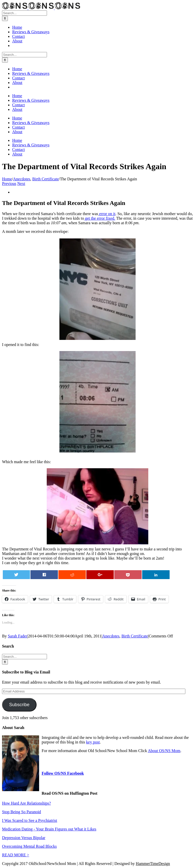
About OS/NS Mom (164, 751)
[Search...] (25, 13)
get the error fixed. (100, 218)
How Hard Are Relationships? (26, 803)
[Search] (5, 18)
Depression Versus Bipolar (24, 838)
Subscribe (19, 705)
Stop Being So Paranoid (21, 812)
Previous (9, 184)
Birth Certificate (135, 636)
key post (93, 742)
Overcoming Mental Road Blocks (29, 846)
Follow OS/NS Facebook (63, 773)
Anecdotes (111, 636)
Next (21, 184)
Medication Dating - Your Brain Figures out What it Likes (49, 829)
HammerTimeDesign (153, 864)
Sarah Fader (18, 636)
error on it (107, 214)
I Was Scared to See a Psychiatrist (30, 820)
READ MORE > (16, 855)
